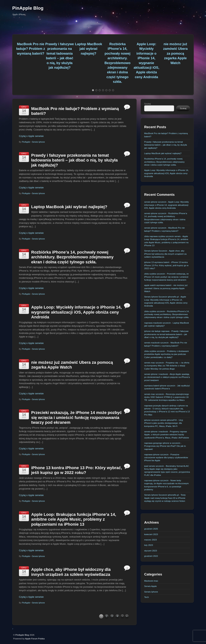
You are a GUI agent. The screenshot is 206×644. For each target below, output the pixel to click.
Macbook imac (151, 581)
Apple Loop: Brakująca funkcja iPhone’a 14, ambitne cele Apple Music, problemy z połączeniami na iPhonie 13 (74, 519)
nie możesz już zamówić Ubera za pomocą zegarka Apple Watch (175, 54)
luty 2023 (149, 545)
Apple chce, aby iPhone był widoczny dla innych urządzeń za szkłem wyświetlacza (71, 572)
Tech (147, 597)
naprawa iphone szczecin (156, 454)
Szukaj (147, 104)
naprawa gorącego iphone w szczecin (162, 443)
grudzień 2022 (151, 556)
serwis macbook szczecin (156, 343)
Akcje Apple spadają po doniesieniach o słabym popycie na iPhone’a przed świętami (167, 377)
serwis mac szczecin (154, 363)
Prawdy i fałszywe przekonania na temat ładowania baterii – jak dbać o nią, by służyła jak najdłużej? (74, 160)
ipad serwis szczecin (154, 466)
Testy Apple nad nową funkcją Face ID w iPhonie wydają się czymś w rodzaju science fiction (165, 498)
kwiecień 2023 (151, 534)
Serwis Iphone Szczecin (156, 251)
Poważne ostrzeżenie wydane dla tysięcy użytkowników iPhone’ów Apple (166, 457)
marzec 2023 (150, 540)
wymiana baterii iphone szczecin (160, 386)
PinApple (26, 142)
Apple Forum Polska (35, 639)
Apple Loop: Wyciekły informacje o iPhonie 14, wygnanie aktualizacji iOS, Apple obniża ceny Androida (76, 312)
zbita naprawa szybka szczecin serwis (162, 236)
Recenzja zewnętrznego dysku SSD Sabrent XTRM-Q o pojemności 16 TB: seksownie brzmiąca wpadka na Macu (167, 397)
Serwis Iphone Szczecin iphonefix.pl (161, 297)
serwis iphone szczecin (155, 202)
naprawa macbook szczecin (157, 323)
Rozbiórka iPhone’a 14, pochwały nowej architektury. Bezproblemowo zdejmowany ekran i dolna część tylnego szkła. (117, 63)
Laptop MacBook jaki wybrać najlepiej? (89, 49)
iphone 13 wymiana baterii (157, 262)
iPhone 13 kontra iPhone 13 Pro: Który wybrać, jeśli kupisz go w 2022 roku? (77, 470)
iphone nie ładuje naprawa (157, 331)
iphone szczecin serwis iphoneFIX (161, 420)
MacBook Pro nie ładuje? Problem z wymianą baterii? (31, 49)
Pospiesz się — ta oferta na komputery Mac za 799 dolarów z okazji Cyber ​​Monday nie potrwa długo (167, 366)
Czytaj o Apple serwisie (31, 136)
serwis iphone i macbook (156, 374)
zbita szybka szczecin (155, 274)
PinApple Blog (22, 635)
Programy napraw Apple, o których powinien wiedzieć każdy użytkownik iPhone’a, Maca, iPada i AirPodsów (167, 435)
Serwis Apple (150, 586)
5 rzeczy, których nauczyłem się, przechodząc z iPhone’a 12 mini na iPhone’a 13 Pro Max (167, 412)
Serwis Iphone (38, 142)
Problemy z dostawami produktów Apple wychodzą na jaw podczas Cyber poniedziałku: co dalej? (166, 354)
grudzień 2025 (151, 529)
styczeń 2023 (151, 551)
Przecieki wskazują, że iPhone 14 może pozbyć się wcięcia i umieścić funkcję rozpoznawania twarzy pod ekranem (76, 417)
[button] (15, 65)
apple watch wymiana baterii (158, 285)
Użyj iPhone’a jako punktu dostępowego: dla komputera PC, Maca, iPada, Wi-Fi (164, 423)
